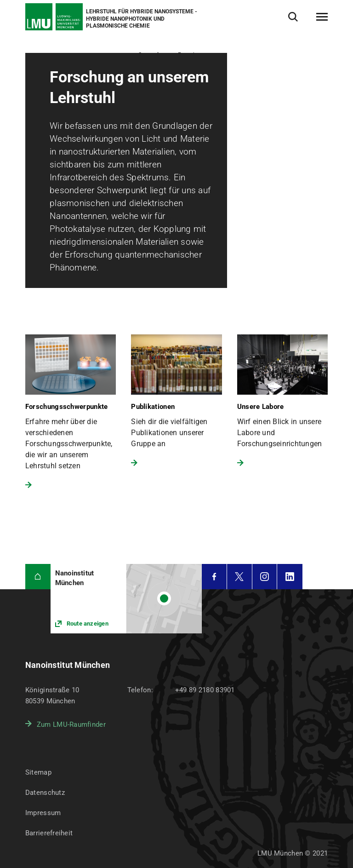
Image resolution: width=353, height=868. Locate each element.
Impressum (43, 813)
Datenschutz (45, 793)
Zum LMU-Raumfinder (71, 724)
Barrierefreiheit (49, 833)
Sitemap (38, 772)
